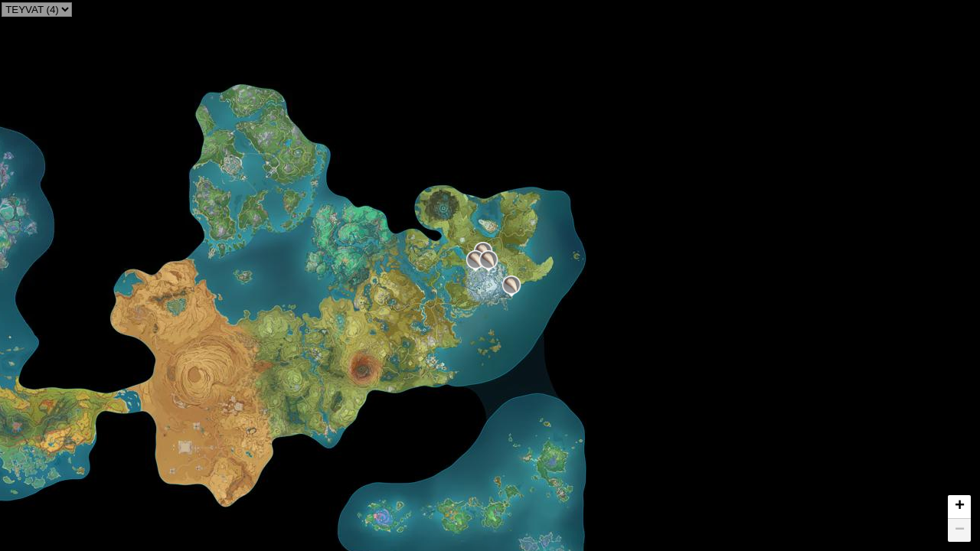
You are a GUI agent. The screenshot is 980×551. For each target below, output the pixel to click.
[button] (511, 286)
